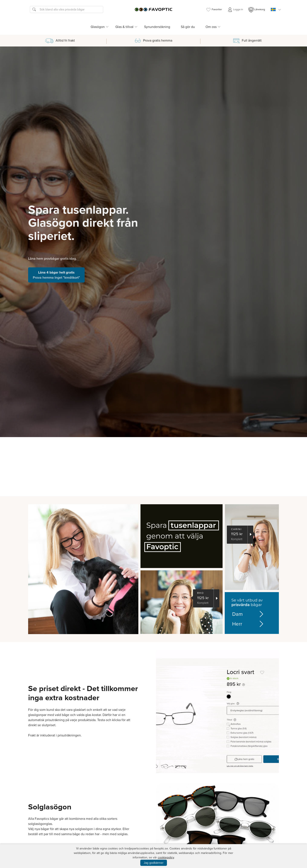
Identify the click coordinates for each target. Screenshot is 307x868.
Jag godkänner (154, 863)
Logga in (235, 10)
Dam (246, 614)
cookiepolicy (166, 857)
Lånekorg (257, 10)
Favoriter (214, 10)
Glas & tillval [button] (124, 27)
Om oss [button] (211, 27)
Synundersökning (157, 27)
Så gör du (188, 27)
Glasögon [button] (98, 27)
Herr (246, 624)
